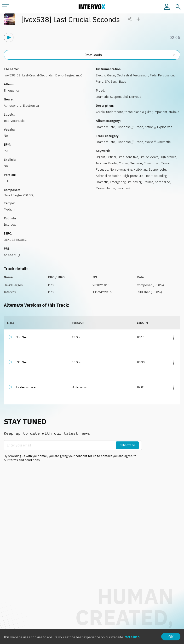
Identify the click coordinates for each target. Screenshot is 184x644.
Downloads (130, 55)
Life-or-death (149, 157)
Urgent (100, 157)
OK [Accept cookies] (171, 637)
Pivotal (113, 163)
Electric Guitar (106, 75)
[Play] (9, 37)
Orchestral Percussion (132, 75)
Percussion (166, 75)
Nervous (135, 97)
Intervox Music (14, 121)
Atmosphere (13, 106)
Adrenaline (162, 182)
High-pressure (133, 176)
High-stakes (168, 157)
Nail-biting (140, 170)
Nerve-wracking (121, 170)
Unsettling (123, 188)
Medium (9, 209)
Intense (101, 163)
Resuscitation (105, 188)
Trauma (148, 182)
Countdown (152, 163)
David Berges (13, 285)
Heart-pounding (156, 176)
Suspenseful (119, 97)
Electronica (31, 106)
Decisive (136, 163)
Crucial (124, 163)
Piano (100, 82)
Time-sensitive (128, 157)
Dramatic (102, 97)
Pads (153, 75)
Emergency (12, 90)
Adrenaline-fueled (109, 176)
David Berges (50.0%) (19, 195)
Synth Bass (118, 82)
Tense (165, 163)
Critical (111, 157)
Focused (102, 170)
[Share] (130, 19)
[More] (173, 337)
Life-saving (134, 182)
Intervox (10, 225)
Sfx (107, 82)
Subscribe (127, 445)
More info (132, 637)
